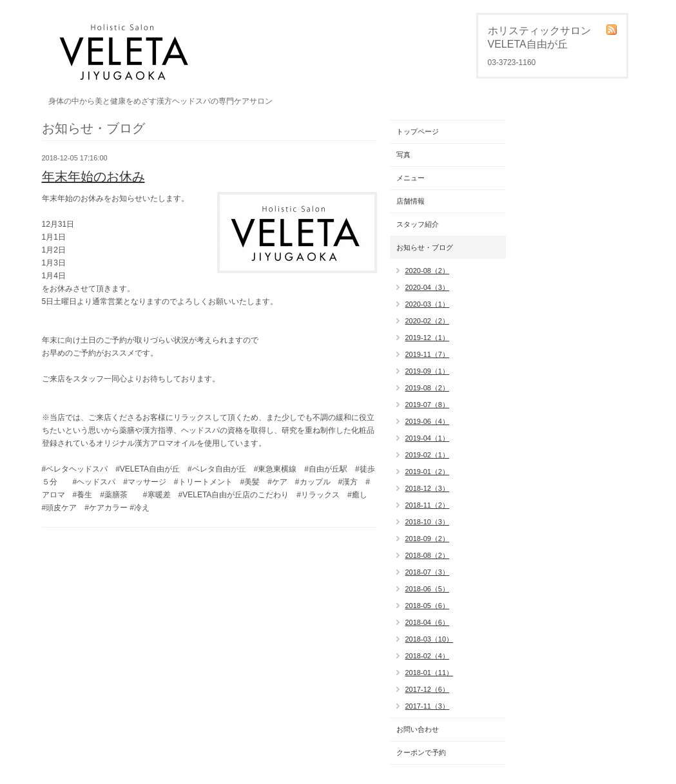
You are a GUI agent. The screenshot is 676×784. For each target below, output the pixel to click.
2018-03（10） (430, 639)
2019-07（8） (428, 405)
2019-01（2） (428, 472)
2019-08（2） (428, 388)
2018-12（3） (428, 488)
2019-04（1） (428, 438)
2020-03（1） (428, 304)
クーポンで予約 (421, 752)
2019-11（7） (428, 354)
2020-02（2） (428, 321)
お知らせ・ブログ (425, 247)
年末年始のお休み (93, 177)
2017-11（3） (428, 706)
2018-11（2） (428, 505)
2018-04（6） (428, 622)
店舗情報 (410, 201)
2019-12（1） (428, 338)
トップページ (418, 131)
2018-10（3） (428, 522)
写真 (403, 155)
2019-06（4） (428, 421)
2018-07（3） (428, 572)
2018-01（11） (430, 673)
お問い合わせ (418, 729)
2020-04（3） (428, 287)
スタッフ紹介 (418, 224)
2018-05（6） (428, 606)
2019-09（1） (428, 371)
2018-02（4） (428, 656)
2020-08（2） (428, 271)
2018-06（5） (428, 589)
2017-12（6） (428, 689)
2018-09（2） (428, 539)
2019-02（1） (428, 455)
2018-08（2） (428, 555)
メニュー (410, 178)
